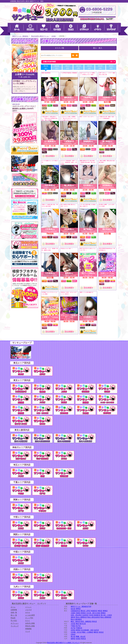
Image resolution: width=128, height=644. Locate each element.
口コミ (28, 621)
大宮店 (73, 624)
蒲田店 (73, 617)
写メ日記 (14, 621)
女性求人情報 (30, 623)
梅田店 (96, 632)
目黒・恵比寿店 (76, 615)
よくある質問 (30, 615)
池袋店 (78, 613)
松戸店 (78, 626)
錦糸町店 (97, 615)
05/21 (111, 67)
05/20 (100, 67)
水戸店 (73, 628)
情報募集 (28, 629)
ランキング (15, 626)
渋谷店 (91, 615)
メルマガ (28, 610)
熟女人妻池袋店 (76, 619)
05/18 (78, 67)
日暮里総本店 (75, 611)
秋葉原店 (94, 611)
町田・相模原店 (86, 621)
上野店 (88, 611)
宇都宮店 (79, 628)
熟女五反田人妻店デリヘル (40, 36)
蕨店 (77, 624)
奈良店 (101, 632)
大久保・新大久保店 (93, 613)
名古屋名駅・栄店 (87, 630)
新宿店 (83, 613)
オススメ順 (60, 48)
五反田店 (85, 615)
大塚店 (73, 613)
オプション (15, 623)
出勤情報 (14, 610)
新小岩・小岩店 (106, 615)
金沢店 (96, 630)
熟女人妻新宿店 (106, 617)
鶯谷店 (83, 611)
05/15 (46, 67)
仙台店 (73, 609)
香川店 (73, 636)
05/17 (68, 67)
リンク (28, 631)
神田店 (100, 611)
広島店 (73, 634)
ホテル (28, 612)
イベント (28, 607)
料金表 (13, 618)
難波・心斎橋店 (88, 632)
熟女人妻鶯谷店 (81, 617)
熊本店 (83, 639)
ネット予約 (29, 618)
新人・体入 (98, 48)
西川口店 (83, 624)
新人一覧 (14, 615)
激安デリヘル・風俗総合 (20, 36)
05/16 (57, 67)
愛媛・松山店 (81, 636)
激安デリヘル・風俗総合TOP (81, 606)
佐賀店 (78, 639)
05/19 (89, 67)
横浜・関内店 (75, 621)
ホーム (13, 607)
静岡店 (78, 630)
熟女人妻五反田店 (94, 617)
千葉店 (73, 626)
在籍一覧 (14, 612)
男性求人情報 (30, 626)
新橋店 (103, 613)
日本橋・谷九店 (76, 632)
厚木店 (94, 621)
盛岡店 (78, 609)
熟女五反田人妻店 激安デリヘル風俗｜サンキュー (63, 643)
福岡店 (73, 639)
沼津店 (73, 630)
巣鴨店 (105, 611)
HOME (54, 36)
